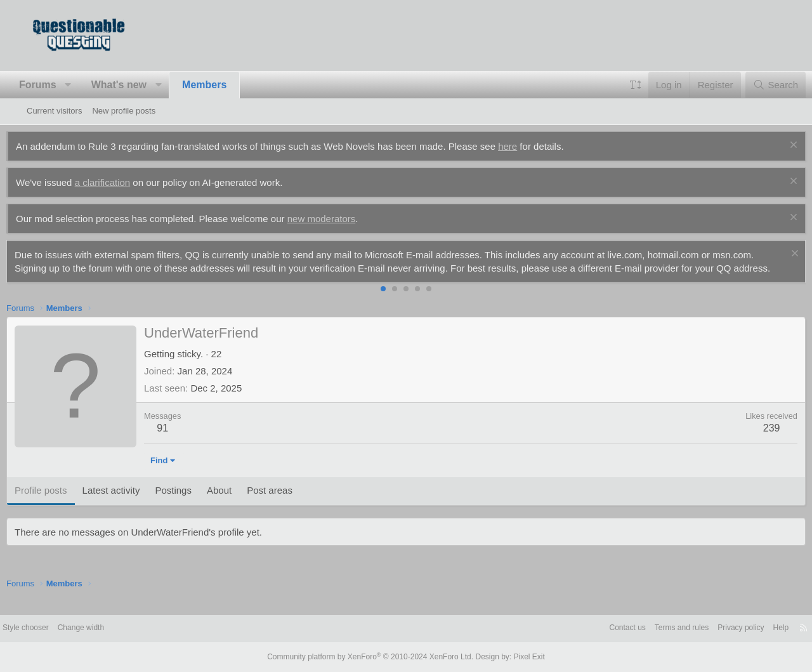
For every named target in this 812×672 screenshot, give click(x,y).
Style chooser (57, 629)
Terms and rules (643, 629)
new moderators (342, 219)
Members (225, 85)
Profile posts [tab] (61, 504)
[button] (88, 85)
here (528, 146)
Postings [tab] (193, 504)
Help (750, 629)
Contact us (585, 629)
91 (183, 441)
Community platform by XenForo (373, 657)
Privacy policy (707, 629)
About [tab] (239, 504)
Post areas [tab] (290, 504)
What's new (139, 85)
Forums (58, 85)
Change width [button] (117, 629)
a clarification (123, 182)
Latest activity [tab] (132, 504)
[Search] (755, 85)
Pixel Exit (519, 657)
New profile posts (124, 111)
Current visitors (54, 111)
